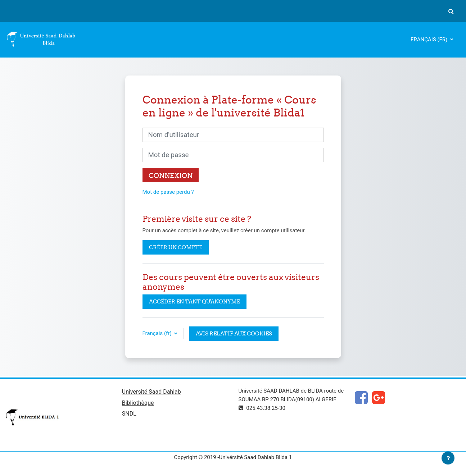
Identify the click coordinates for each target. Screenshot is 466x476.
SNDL (129, 414)
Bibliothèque (138, 403)
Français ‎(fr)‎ (430, 40)
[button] (451, 11)
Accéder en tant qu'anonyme (194, 301)
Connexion (171, 175)
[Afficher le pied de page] (448, 458)
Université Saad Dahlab (151, 392)
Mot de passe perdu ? (168, 192)
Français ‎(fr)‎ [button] (158, 333)
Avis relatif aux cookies (234, 333)
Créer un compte (176, 247)
